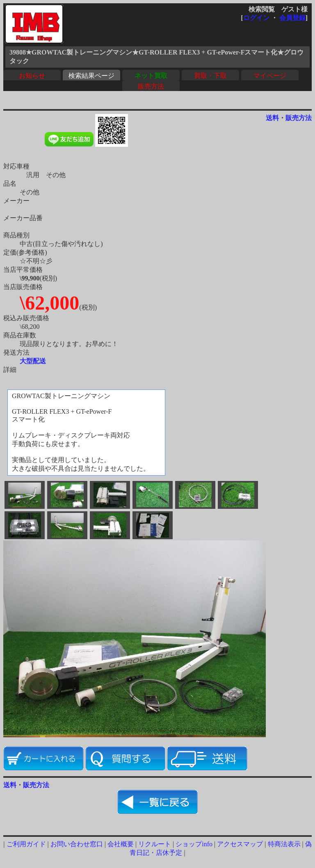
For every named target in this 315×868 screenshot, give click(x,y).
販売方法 (151, 86)
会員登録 (292, 18)
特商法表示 (284, 844)
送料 (272, 118)
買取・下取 (210, 76)
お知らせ (32, 76)
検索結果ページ (91, 76)
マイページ (270, 76)
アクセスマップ (240, 844)
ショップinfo (194, 844)
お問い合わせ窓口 (77, 844)
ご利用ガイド (26, 844)
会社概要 (121, 844)
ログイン (256, 18)
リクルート (155, 844)
